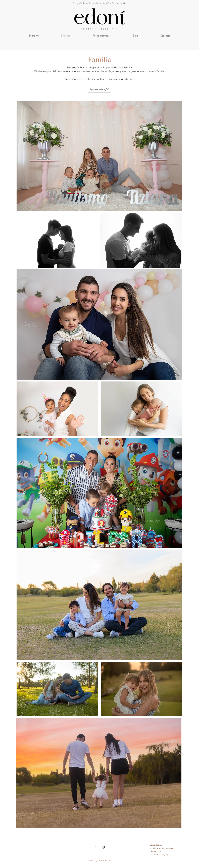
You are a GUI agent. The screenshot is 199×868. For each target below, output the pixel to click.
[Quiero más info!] (99, 89)
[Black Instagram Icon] (103, 847)
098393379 (155, 851)
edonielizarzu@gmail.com (162, 848)
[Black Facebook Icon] (95, 847)
